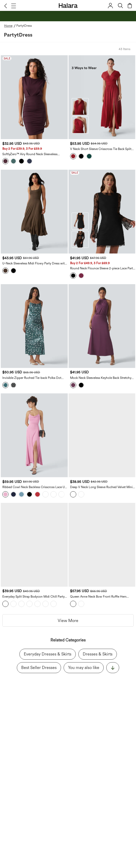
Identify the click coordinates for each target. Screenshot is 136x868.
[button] (6, 6)
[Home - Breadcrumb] (10, 26)
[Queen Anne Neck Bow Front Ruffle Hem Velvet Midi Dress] (102, 545)
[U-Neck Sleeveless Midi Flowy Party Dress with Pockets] (34, 212)
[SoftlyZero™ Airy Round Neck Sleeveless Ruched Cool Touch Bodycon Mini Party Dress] (34, 97)
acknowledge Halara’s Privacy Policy (49, 732)
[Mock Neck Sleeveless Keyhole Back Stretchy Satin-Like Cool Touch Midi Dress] (102, 326)
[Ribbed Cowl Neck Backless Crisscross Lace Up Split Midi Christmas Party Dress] (34, 435)
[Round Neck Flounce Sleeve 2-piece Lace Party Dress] (102, 212)
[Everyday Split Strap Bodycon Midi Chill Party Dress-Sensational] (34, 545)
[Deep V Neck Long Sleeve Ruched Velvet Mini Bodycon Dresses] (102, 435)
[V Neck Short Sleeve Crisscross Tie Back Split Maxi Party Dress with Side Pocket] (102, 97)
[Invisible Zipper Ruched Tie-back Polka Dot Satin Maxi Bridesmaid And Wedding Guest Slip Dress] (34, 326)
